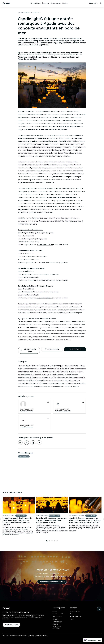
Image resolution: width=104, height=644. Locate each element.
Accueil (55, 611)
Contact (65, 3)
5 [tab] (57, 542)
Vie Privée (31, 635)
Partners (73, 614)
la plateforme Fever (45, 245)
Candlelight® (35, 118)
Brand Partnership (76, 617)
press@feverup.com (27, 411)
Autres (72, 619)
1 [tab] (47, 542)
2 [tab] (49, 542)
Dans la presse (57, 617)
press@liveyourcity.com (63, 411)
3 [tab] (52, 542)
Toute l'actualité (58, 614)
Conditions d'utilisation (41, 635)
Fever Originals (24, 456)
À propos (45, 3)
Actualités (35, 3)
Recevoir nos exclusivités (57, 628)
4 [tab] (55, 542)
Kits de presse (55, 3)
